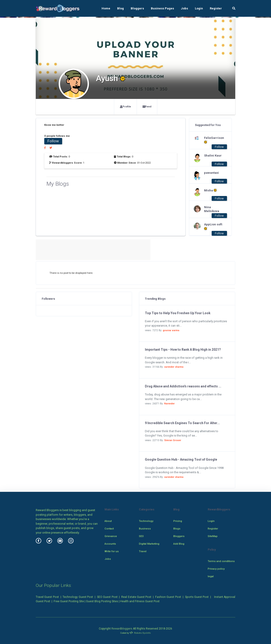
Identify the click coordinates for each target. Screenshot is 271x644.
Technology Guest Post (78, 597)
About (108, 521)
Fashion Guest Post (168, 597)
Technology (146, 521)
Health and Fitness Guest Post (140, 601)
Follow (53, 141)
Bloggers (137, 8)
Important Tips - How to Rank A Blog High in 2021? (183, 350)
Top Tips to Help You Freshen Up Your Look (178, 313)
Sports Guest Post (197, 597)
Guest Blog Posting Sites (102, 601)
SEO (141, 536)
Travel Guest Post (47, 597)
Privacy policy (216, 569)
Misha (210, 190)
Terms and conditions (221, 561)
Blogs (177, 529)
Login (199, 8)
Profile (125, 106)
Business (145, 529)
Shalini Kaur (213, 155)
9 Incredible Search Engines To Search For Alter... (182, 423)
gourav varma (171, 330)
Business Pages (162, 8)
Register (216, 8)
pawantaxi (212, 173)
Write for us (112, 551)
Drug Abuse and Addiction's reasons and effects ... (183, 386)
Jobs (184, 8)
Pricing (178, 521)
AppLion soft (213, 227)
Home (106, 8)
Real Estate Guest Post (136, 597)
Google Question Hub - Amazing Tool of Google (181, 459)
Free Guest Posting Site (69, 601)
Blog (120, 8)
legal (211, 576)
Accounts (110, 544)
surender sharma (174, 367)
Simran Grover (173, 440)
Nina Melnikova (212, 209)
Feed (147, 106)
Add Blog (179, 544)
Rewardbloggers (122, 629)
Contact (109, 529)
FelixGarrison (213, 140)
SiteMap (213, 536)
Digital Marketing (149, 544)
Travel (143, 551)
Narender (169, 404)
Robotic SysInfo (140, 633)
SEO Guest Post (107, 597)
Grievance (111, 536)
